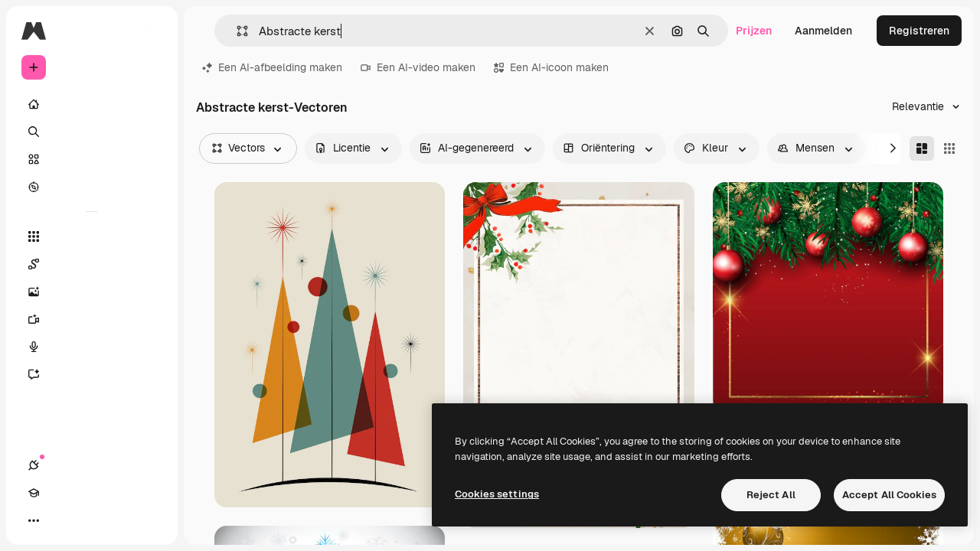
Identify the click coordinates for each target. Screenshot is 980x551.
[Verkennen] (92, 187)
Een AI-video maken (418, 67)
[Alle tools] (92, 236)
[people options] (817, 148)
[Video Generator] (92, 319)
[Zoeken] (92, 132)
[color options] (717, 148)
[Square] (949, 148)
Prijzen (754, 31)
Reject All (771, 495)
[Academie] (61, 520)
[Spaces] (92, 264)
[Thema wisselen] (89, 520)
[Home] (92, 104)
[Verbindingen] (34, 520)
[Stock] (92, 159)
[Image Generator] (92, 292)
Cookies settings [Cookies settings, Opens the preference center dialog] (497, 494)
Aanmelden (823, 31)
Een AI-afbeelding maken (272, 67)
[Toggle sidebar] (150, 31)
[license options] (353, 148)
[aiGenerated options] (477, 148)
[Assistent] (92, 374)
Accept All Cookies (889, 495)
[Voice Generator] (92, 347)
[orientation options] (609, 148)
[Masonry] (922, 148)
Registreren (919, 31)
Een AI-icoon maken (551, 67)
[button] (236, 31)
